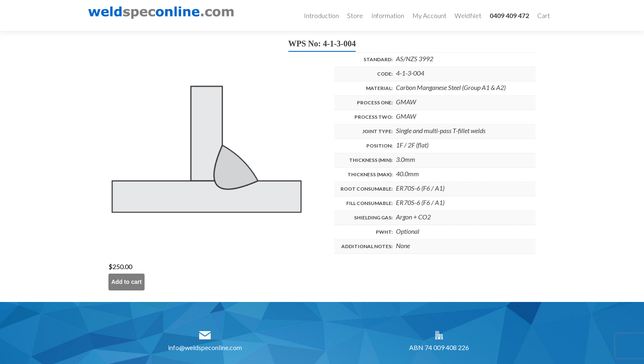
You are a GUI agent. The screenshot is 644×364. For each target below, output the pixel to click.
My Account (429, 15)
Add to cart (126, 282)
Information (388, 15)
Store (355, 15)
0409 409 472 (509, 15)
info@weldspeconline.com (205, 347)
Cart (544, 15)
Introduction (321, 15)
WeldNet (468, 15)
